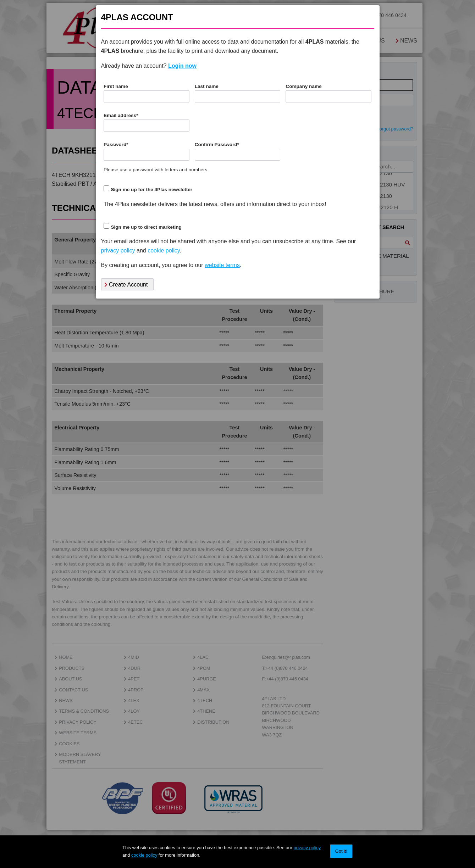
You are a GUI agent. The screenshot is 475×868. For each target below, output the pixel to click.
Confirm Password (217, 144)
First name (116, 86)
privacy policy (307, 848)
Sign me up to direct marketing (146, 227)
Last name (207, 86)
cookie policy (144, 855)
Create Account (126, 285)
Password (116, 144)
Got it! (341, 851)
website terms (222, 265)
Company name (303, 86)
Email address (121, 115)
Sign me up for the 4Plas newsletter (151, 190)
